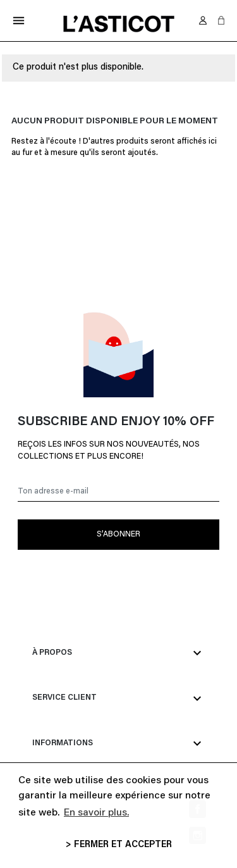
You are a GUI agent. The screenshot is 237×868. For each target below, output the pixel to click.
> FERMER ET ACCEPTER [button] (119, 845)
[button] (221, 20)
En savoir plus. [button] (96, 813)
